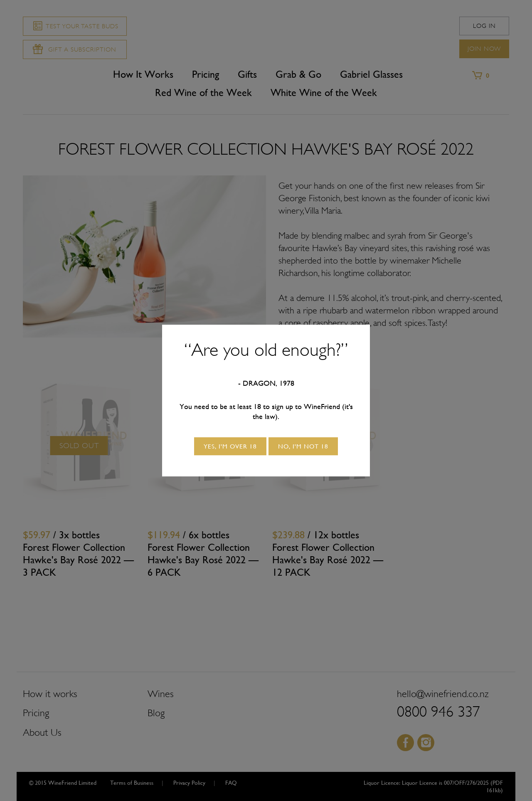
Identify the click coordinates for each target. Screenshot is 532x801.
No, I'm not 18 (303, 446)
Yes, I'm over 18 (230, 446)
